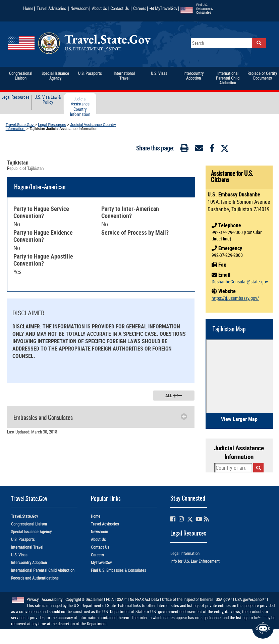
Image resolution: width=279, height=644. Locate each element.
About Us (100, 8)
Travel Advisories (51, 8)
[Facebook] (212, 149)
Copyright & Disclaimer (84, 600)
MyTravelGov (163, 8)
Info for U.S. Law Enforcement (195, 561)
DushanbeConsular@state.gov (240, 282)
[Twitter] (225, 148)
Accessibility (52, 600)
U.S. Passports (23, 539)
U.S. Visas (19, 555)
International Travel (27, 547)
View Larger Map (239, 419)
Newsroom (79, 8)
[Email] (199, 149)
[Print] (184, 149)
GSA (122, 600)
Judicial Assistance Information (239, 452)
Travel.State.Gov (20, 125)
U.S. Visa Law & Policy (48, 100)
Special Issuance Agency (31, 532)
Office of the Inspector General (187, 600)
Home (28, 8)
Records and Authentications (35, 578)
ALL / (174, 396)
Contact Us (120, 8)
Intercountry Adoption (29, 563)
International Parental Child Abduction (43, 570)
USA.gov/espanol (250, 600)
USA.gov (224, 600)
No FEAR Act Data (144, 600)
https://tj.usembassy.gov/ (235, 298)
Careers (140, 8)
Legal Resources (15, 97)
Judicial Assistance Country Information (80, 107)
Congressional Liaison (29, 524)
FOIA (110, 600)
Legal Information (185, 554)
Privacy (33, 600)
